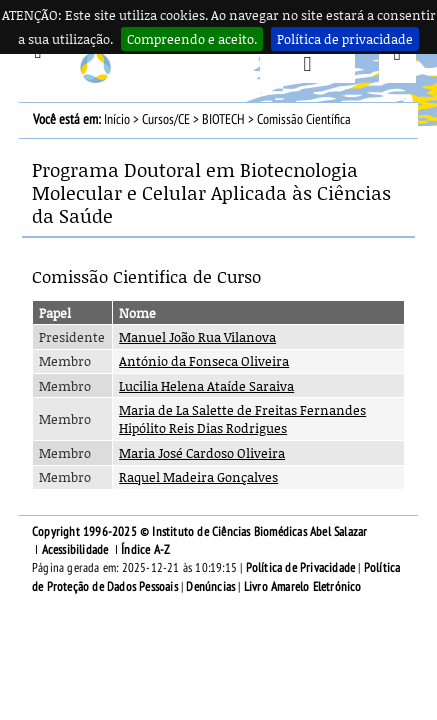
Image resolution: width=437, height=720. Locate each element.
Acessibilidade (75, 550)
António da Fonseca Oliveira (204, 361)
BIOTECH (223, 119)
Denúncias (210, 587)
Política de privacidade (345, 39)
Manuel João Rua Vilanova (197, 337)
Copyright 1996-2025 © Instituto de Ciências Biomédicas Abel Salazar (199, 532)
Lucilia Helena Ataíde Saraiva (206, 386)
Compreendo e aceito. (192, 39)
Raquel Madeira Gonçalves (198, 477)
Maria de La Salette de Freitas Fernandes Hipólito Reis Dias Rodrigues (242, 419)
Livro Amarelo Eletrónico (303, 587)
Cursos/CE (166, 119)
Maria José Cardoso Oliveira (202, 453)
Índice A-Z (145, 550)
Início (117, 119)
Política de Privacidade (301, 568)
